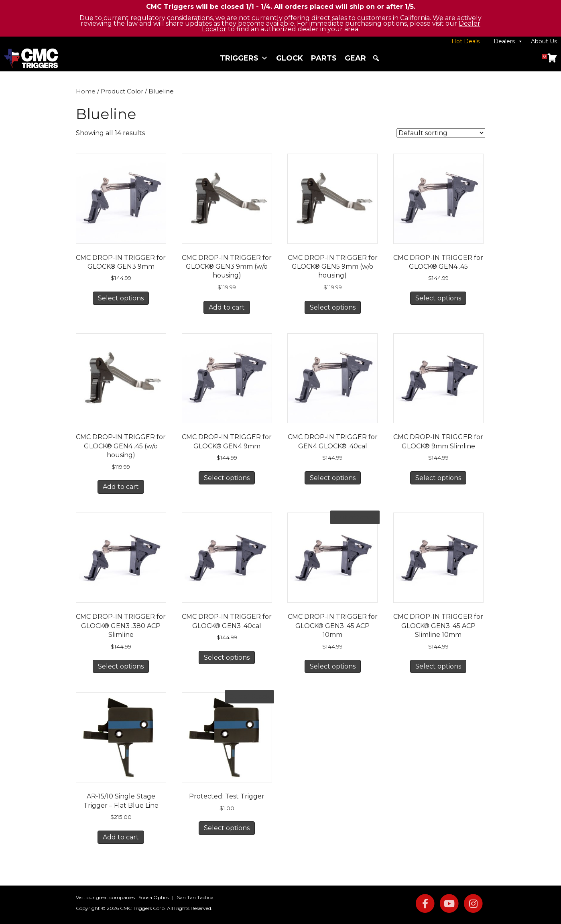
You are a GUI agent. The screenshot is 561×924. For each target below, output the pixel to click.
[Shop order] (441, 133)
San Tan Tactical (196, 897)
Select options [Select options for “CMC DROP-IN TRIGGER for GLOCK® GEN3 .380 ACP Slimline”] (121, 666)
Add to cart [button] (227, 307)
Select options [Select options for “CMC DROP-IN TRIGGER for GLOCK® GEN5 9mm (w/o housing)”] (333, 307)
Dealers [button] (508, 41)
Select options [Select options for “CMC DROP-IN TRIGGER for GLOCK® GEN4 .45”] (438, 298)
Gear (355, 58)
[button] (376, 58)
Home (86, 91)
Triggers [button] (244, 58)
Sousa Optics (153, 897)
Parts (324, 58)
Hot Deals (465, 41)
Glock (290, 58)
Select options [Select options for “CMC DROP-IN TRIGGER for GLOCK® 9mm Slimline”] (438, 478)
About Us (544, 41)
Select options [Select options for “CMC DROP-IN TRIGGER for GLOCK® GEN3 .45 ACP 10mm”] (333, 666)
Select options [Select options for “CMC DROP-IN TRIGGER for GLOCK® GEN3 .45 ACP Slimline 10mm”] (438, 666)
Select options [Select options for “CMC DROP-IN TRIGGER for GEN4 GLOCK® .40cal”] (333, 478)
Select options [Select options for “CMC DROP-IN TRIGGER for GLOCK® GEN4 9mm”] (227, 478)
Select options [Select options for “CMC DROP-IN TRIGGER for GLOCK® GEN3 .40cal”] (227, 658)
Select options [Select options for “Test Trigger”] (227, 828)
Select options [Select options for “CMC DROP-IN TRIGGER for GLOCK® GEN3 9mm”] (121, 298)
